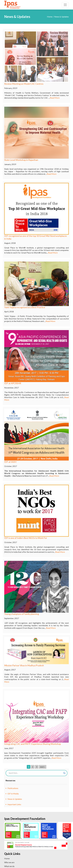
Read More (55, 98)
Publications (13, 788)
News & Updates (15, 799)
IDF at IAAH (10, 462)
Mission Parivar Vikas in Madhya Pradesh (24, 665)
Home (50, 17)
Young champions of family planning (22, 614)
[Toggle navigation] (65, 5)
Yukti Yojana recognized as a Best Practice (25, 307)
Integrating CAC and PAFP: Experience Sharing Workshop (33, 744)
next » (43, 767)
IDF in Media (13, 794)
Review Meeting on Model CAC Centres (24, 84)
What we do (9, 866)
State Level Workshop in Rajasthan (21, 160)
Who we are (9, 862)
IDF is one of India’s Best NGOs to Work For (26, 538)
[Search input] (35, 773)
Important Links (14, 804)
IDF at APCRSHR (13, 383)
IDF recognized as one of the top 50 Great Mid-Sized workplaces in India (36, 237)
